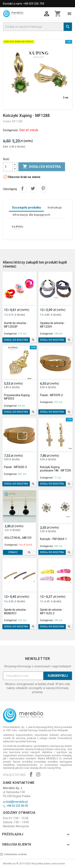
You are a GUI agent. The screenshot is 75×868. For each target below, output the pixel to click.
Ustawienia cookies (13, 854)
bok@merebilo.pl (17, 802)
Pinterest (43, 188)
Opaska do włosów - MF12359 (53, 325)
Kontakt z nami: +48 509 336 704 (24, 4)
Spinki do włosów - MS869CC (16, 611)
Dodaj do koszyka (42, 167)
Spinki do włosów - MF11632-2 (52, 611)
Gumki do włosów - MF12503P (16, 325)
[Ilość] (8, 167)
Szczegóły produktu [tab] (26, 208)
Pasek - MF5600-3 (15, 467)
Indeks (7, 121)
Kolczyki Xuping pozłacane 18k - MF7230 (55, 469)
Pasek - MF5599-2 (51, 395)
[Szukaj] (37, 27)
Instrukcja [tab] (55, 208)
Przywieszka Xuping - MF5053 (18, 397)
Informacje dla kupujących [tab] (31, 215)
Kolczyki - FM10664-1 (53, 539)
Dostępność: (11, 130)
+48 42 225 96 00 (17, 806)
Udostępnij (22, 188)
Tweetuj (33, 188)
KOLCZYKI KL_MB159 (18, 538)
